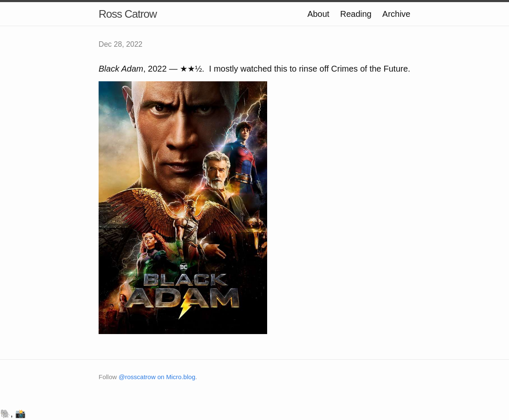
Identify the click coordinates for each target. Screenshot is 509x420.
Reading (356, 14)
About (318, 14)
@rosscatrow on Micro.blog (157, 377)
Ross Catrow (128, 14)
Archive (396, 14)
